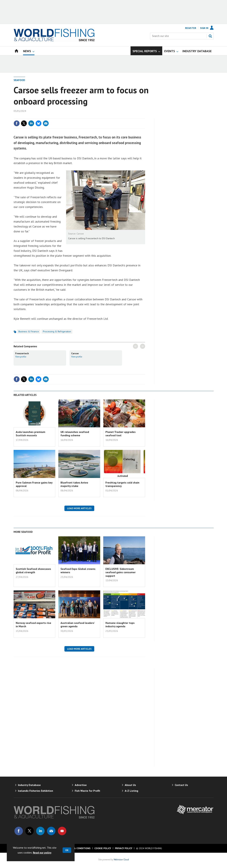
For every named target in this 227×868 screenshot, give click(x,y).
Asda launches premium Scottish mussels (31, 434)
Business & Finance (29, 331)
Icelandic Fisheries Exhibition (36, 791)
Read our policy (42, 853)
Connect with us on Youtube (62, 831)
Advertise (81, 785)
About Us (130, 785)
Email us (51, 831)
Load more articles (79, 508)
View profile (21, 357)
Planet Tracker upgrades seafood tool (121, 434)
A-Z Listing (131, 791)
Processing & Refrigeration (57, 331)
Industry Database (29, 785)
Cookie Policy (103, 848)
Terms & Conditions (78, 848)
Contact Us (181, 785)
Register (191, 28)
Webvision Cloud (121, 860)
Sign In (204, 28)
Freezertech (22, 353)
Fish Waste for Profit (87, 791)
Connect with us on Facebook (19, 831)
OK (67, 850)
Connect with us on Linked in (40, 831)
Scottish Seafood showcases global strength (33, 571)
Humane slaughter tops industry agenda (120, 625)
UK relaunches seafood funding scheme (75, 434)
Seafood (19, 80)
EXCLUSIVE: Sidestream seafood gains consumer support (121, 572)
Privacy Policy (124, 848)
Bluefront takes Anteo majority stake (74, 484)
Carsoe (75, 353)
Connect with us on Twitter (29, 831)
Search (210, 36)
